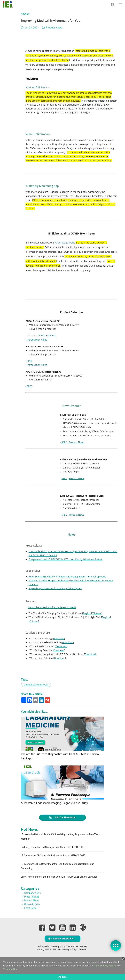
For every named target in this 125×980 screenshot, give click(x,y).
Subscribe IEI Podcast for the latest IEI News (52, 607)
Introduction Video (37, 340)
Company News (33, 912)
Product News (54, 28)
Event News (30, 927)
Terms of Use (10, 969)
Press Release (32, 916)
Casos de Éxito (32, 923)
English (87, 613)
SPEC (30, 361)
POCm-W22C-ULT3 (64, 243)
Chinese (97, 613)
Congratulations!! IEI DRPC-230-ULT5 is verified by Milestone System (66, 559)
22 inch (41, 336)
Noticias (25, 14)
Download (59, 638)
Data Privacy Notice (105, 966)
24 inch (52, 336)
